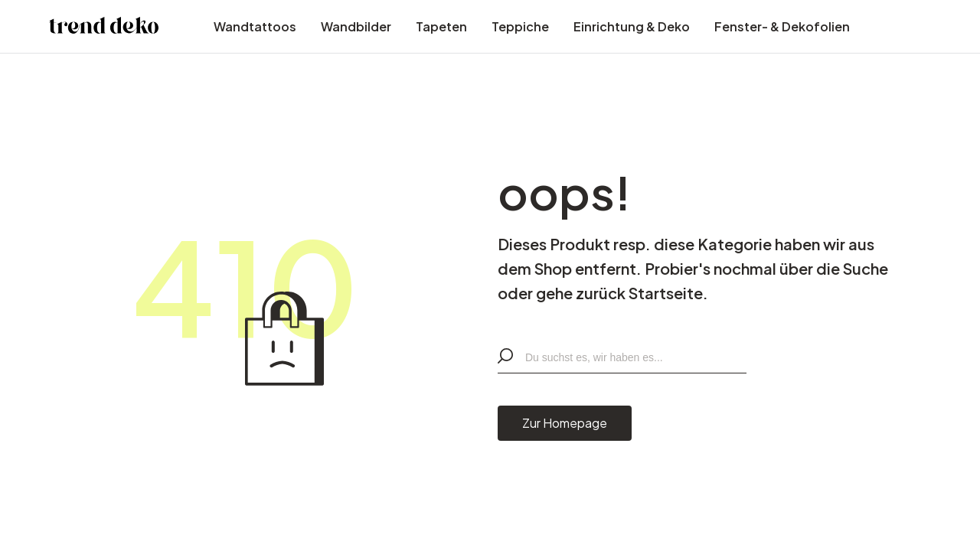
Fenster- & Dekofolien (782, 26)
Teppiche (520, 26)
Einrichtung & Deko (632, 26)
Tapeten (441, 26)
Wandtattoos (255, 26)
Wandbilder (356, 26)
